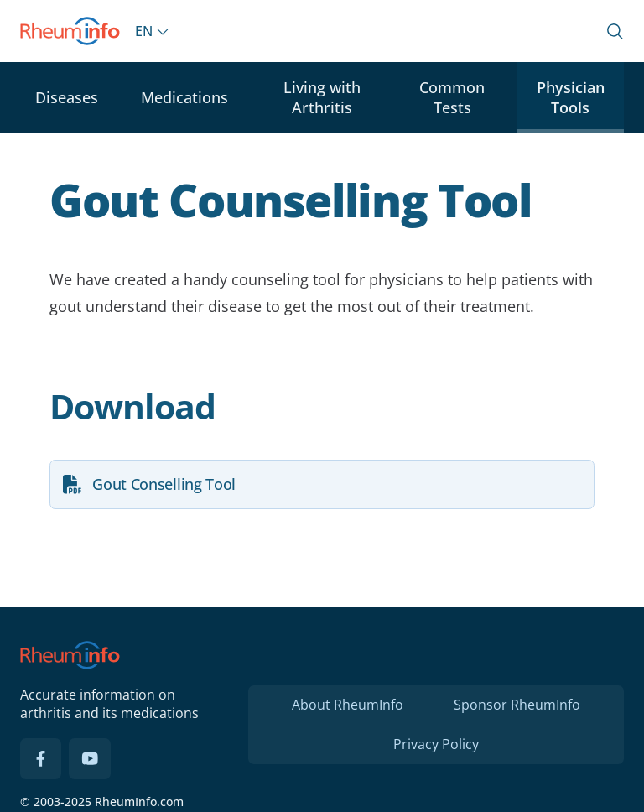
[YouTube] (90, 759)
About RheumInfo (348, 705)
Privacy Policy (436, 744)
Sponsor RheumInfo (517, 705)
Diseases (67, 97)
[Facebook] (41, 759)
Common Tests (452, 97)
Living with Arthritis (322, 97)
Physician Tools (571, 97)
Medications (184, 97)
